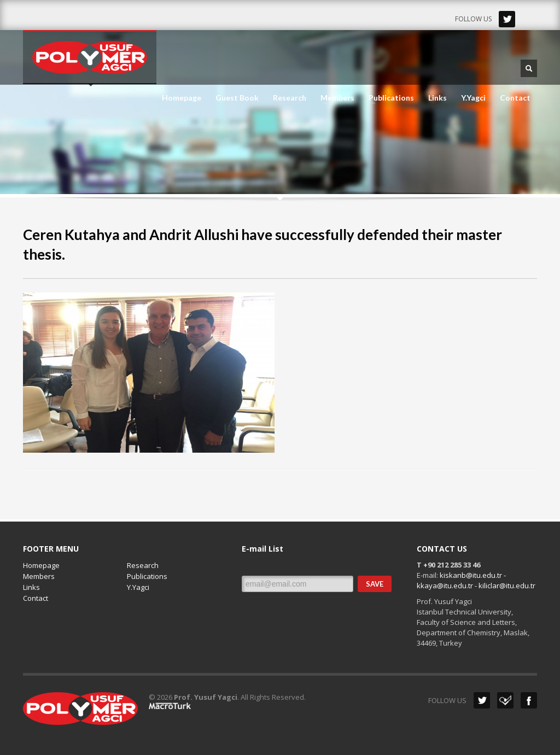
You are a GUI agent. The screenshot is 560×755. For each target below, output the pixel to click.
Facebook (529, 700)
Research (290, 98)
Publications (388, 98)
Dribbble (505, 700)
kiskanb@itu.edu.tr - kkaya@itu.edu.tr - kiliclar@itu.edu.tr (476, 580)
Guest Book (237, 98)
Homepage (182, 98)
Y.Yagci (473, 98)
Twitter (507, 19)
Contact (515, 98)
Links (437, 98)
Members (334, 98)
